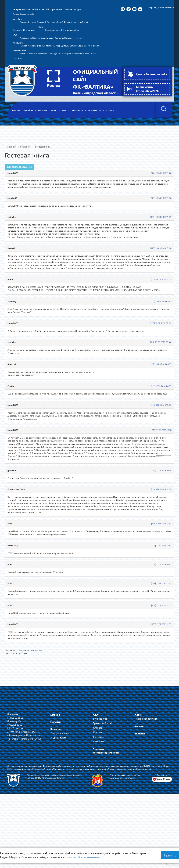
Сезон (139, 775)
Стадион (98, 788)
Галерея (140, 794)
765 (23, 710)
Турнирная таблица (146, 779)
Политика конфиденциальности (106, 811)
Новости (56, 782)
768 (36, 710)
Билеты (140, 787)
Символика (99, 802)
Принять (170, 855)
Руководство (100, 779)
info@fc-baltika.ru (17, 789)
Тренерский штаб (103, 784)
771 (45, 710)
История (98, 793)
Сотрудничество (60, 794)
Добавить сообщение (19, 181)
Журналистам (58, 798)
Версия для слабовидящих (160, 8)
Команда (56, 790)
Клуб (96, 775)
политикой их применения (83, 857)
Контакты (98, 797)
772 (49, 710)
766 (27, 710)
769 (41, 710)
